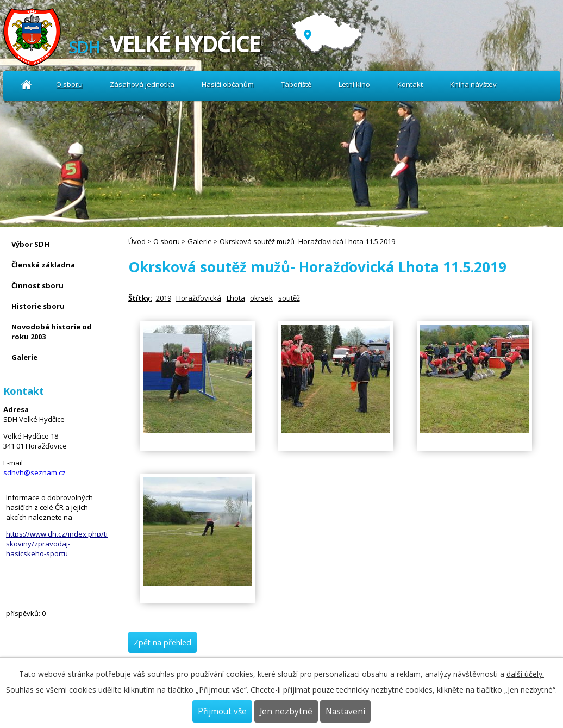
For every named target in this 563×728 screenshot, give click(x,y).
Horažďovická (199, 298)
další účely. (525, 674)
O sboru (69, 84)
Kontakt (410, 84)
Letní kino (354, 84)
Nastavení (345, 711)
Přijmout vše (222, 711)
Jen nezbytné (286, 711)
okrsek (261, 298)
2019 (164, 298)
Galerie (200, 241)
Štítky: (140, 298)
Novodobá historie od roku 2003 (52, 332)
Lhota (236, 298)
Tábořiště (296, 84)
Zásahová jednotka (142, 84)
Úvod (26, 85)
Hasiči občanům (228, 84)
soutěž (289, 298)
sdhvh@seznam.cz (35, 472)
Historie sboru (38, 306)
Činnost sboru (37, 285)
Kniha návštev (473, 84)
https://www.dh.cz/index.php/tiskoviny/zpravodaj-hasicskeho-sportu (57, 544)
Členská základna (43, 265)
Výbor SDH (30, 244)
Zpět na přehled (162, 642)
